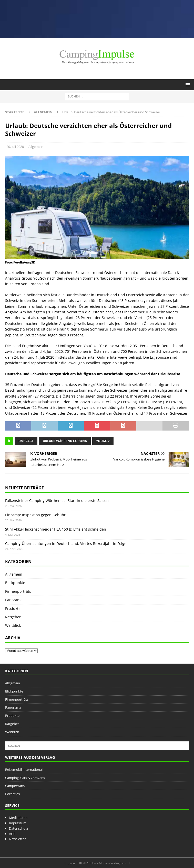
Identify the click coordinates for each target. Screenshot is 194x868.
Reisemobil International (24, 770)
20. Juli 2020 (15, 147)
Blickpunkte (15, 583)
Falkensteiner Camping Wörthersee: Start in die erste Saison (57, 501)
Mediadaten (18, 818)
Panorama (14, 600)
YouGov (103, 441)
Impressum (18, 823)
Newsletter (17, 839)
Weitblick (13, 625)
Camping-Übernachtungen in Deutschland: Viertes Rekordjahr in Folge (66, 543)
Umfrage (26, 441)
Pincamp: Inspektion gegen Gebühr (35, 515)
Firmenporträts (18, 591)
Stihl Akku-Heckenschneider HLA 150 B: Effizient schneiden (56, 529)
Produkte (13, 608)
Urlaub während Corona (65, 441)
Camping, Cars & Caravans (25, 778)
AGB (12, 834)
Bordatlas (12, 794)
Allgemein (36, 147)
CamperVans (15, 786)
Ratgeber (13, 617)
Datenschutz (19, 828)
